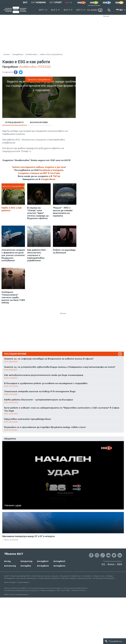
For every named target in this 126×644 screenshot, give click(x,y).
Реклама (106, 16)
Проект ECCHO (79, 590)
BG (121, 10)
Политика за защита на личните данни (45, 588)
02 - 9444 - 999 (112, 564)
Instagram (58, 170)
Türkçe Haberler (23, 582)
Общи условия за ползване (15, 588)
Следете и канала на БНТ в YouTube (39, 173)
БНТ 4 (79, 10)
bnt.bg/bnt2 (43, 566)
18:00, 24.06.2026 (11, 540)
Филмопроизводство (21, 576)
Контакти (87, 576)
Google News (48, 179)
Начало (7, 54)
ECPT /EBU (66, 590)
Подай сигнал (99, 576)
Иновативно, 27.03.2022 (35, 67)
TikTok (56, 176)
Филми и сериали (52, 576)
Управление (76, 576)
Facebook (45, 170)
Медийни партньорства (81, 578)
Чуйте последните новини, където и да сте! (39, 167)
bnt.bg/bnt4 (60, 566)
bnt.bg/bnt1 (43, 561)
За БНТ (7, 576)
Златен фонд (37, 576)
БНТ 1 (42, 10)
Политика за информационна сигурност (22, 590)
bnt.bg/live (26, 566)
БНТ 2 (54, 10)
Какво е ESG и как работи (51, 54)
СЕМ (58, 590)
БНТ (25, 2)
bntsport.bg (26, 561)
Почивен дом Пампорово (103, 578)
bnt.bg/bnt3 (59, 561)
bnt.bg (7, 561)
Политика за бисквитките (75, 588)
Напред (109, 576)
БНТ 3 (67, 10)
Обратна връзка (48, 590)
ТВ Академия (9, 578)
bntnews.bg (10, 566)
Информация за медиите (49, 578)
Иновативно (32, 54)
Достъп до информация (27, 578)
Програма (65, 576)
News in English (10, 582)
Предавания (18, 54)
